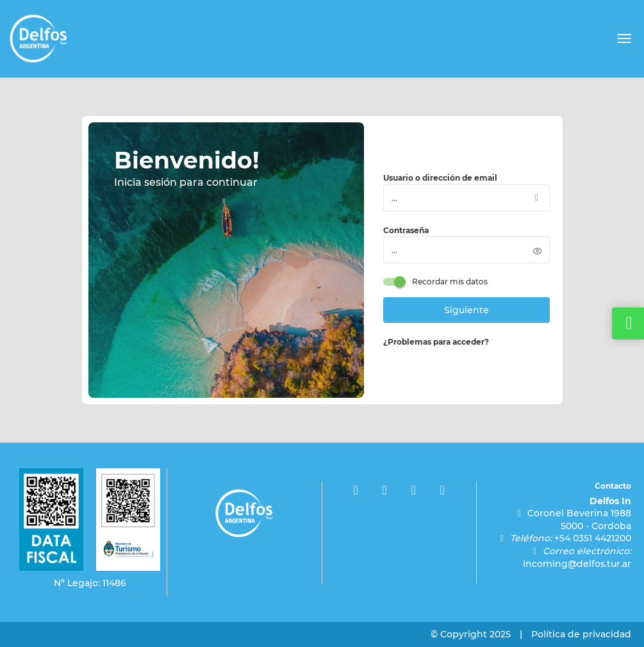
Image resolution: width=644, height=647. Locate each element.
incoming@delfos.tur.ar (577, 564)
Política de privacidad (581, 634)
